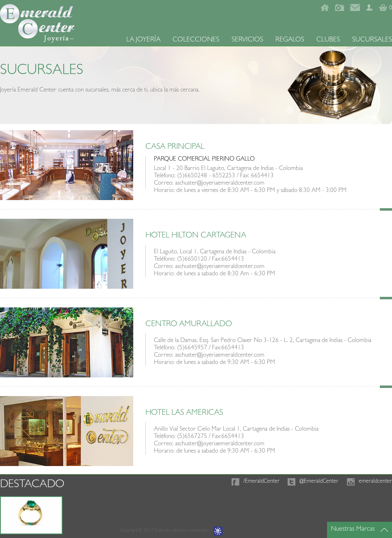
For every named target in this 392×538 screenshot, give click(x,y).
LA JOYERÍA (143, 40)
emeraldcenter (375, 481)
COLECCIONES (196, 40)
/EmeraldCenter (261, 481)
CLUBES (328, 40)
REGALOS (290, 40)
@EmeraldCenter (319, 481)
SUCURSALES (372, 40)
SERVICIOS (247, 40)
